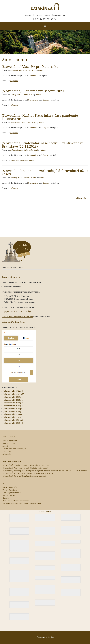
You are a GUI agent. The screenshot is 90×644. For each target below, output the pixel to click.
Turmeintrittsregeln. (11, 277)
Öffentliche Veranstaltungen (22, 161)
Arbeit (5, 446)
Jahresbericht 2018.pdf (13, 400)
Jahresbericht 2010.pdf (13, 423)
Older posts (82, 198)
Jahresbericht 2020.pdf (14, 394)
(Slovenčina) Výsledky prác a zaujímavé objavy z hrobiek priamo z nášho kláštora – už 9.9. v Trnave (45, 471)
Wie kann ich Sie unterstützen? (16, 501)
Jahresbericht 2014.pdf (13, 412)
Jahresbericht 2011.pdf (13, 420)
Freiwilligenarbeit (10, 441)
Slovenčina (33, 75)
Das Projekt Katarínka (12, 493)
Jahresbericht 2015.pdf (13, 409)
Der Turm (7, 451)
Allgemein (14, 81)
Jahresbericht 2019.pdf (13, 397)
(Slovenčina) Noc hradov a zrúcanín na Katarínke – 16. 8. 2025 (29, 473)
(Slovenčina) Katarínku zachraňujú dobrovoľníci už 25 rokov (45, 172)
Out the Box (49, 637)
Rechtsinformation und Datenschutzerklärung (22, 503)
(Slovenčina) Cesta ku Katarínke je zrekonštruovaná (24, 476)
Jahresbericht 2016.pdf (13, 406)
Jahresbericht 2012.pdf (13, 417)
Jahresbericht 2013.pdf (13, 414)
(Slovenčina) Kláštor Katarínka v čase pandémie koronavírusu (40, 117)
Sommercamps (9, 443)
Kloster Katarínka (10, 487)
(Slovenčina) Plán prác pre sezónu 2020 (33, 91)
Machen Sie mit (9, 495)
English (46, 100)
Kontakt (6, 498)
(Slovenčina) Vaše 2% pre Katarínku (30, 66)
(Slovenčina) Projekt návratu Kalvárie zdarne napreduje (26, 465)
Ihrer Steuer (14, 322)
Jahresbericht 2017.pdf (13, 403)
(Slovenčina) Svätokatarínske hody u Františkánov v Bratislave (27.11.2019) (43, 145)
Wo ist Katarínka (10, 490)
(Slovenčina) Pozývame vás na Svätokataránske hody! (25, 468)
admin (41, 70)
